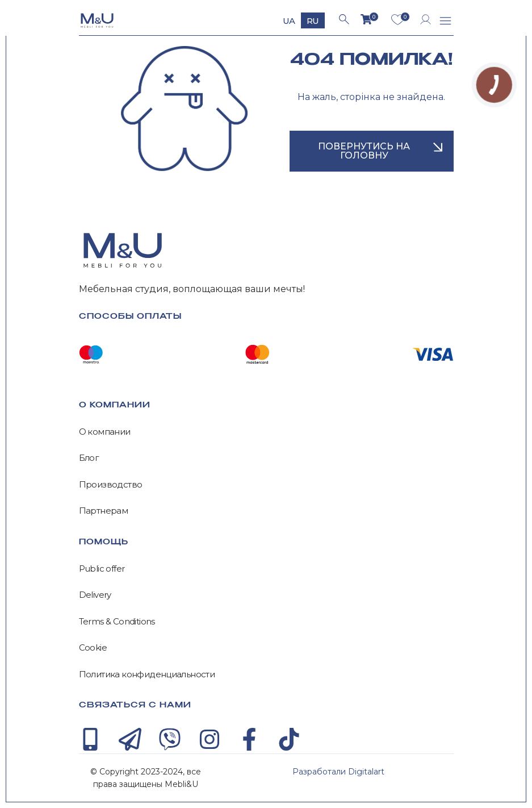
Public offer (102, 569)
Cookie (93, 648)
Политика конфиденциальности (147, 674)
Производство (111, 485)
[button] (446, 22)
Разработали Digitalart (338, 772)
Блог (89, 458)
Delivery (95, 595)
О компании (105, 432)
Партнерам (104, 511)
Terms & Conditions (117, 622)
